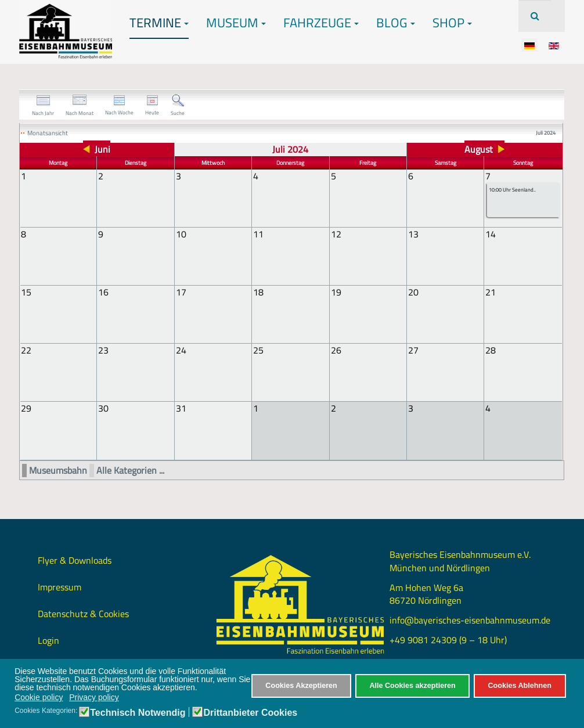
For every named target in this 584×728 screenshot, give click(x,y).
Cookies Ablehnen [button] (519, 686)
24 (181, 350)
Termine (159, 23)
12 (336, 234)
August (479, 149)
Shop (452, 23)
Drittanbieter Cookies (250, 713)
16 (103, 292)
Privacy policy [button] (94, 697)
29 (26, 408)
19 (336, 292)
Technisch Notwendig (138, 713)
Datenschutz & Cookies (83, 613)
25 (258, 350)
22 (26, 350)
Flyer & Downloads (75, 560)
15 (26, 292)
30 (103, 408)
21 (491, 292)
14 (491, 234)
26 (336, 350)
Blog (396, 23)
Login (48, 640)
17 (181, 292)
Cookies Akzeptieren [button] (301, 686)
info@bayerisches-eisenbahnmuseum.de (470, 619)
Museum (236, 23)
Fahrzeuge (321, 23)
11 (258, 234)
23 (103, 350)
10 (181, 234)
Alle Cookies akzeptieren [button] (412, 686)
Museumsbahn (58, 470)
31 (181, 408)
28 (491, 350)
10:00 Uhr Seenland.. (512, 190)
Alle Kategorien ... (130, 470)
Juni (102, 149)
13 (413, 234)
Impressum (60, 586)
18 (258, 292)
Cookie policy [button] (39, 697)
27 (413, 350)
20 (413, 292)
